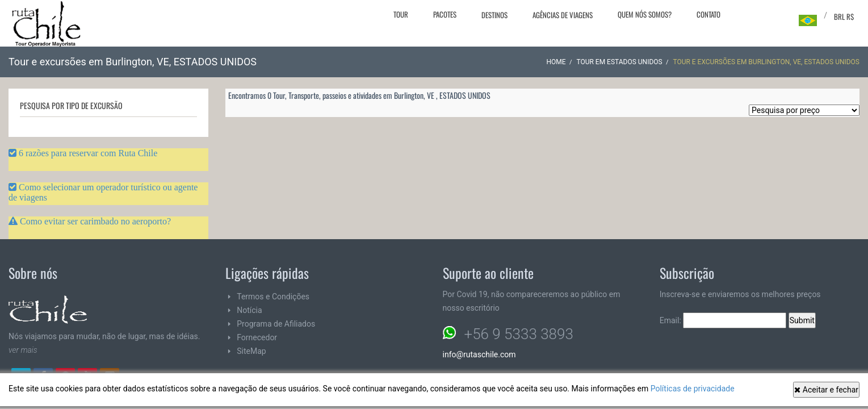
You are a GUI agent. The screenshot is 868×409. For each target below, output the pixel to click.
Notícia (249, 310)
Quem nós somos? (645, 14)
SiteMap (251, 351)
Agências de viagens (563, 15)
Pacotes (445, 14)
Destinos (494, 15)
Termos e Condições (273, 297)
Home (556, 62)
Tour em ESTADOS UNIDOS (619, 62)
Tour (401, 14)
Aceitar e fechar (826, 390)
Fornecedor (257, 337)
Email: (723, 320)
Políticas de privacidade (693, 389)
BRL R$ (844, 16)
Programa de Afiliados (276, 324)
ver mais (23, 350)
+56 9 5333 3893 (519, 334)
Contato (708, 14)
